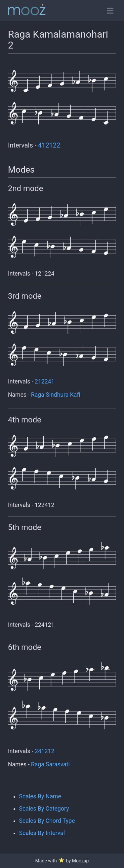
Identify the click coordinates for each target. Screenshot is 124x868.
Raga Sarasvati (50, 764)
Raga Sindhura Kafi (56, 395)
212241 (45, 382)
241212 (45, 751)
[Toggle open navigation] (110, 11)
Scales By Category (44, 809)
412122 (49, 145)
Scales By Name (40, 796)
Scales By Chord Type (47, 821)
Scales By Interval (42, 833)
